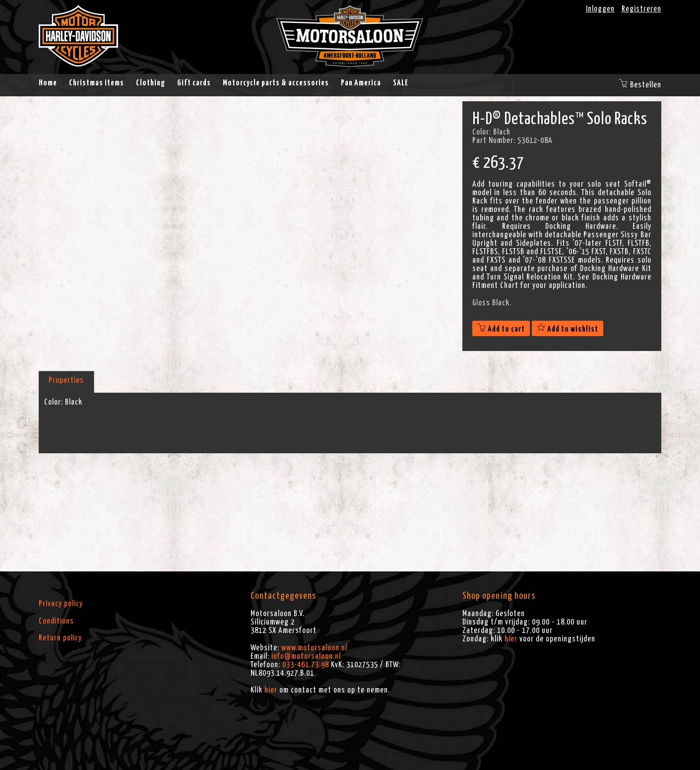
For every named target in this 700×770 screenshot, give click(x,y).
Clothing (151, 83)
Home (48, 83)
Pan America (361, 83)
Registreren (641, 9)
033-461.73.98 (306, 665)
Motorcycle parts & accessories (276, 83)
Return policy (60, 638)
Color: (54, 402)
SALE (401, 83)
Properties (66, 380)
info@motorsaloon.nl (306, 656)
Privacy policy (61, 604)
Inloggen (600, 9)
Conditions (56, 621)
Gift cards (194, 83)
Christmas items (96, 83)
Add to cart (501, 329)
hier (271, 690)
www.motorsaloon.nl (314, 648)
